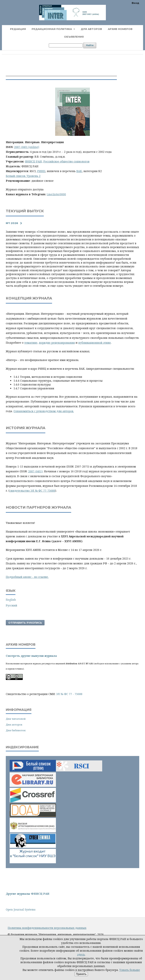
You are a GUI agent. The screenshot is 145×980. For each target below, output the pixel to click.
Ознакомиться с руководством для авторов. (44, 411)
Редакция (18, 29)
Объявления (74, 37)
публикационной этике (95, 343)
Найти (90, 45)
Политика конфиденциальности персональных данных (47, 928)
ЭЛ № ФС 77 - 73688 (69, 694)
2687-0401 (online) (27, 147)
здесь (81, 954)
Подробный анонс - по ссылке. (27, 577)
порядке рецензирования (57, 343)
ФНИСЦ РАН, (34, 161)
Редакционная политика (52, 29)
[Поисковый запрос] (66, 45)
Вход (135, 3)
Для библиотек (16, 730)
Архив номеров (120, 29)
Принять (81, 974)
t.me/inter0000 (56, 194)
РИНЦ (41, 171)
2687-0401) (35, 471)
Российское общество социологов (66, 161)
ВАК (79, 171)
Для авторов (91, 29)
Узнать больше (130, 970)
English (11, 600)
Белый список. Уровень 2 (23, 176)
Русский (11, 605)
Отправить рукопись (25, 623)
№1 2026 (12, 223)
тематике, (31, 343)
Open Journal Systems (21, 909)
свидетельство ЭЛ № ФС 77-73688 (32, 491)
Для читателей (16, 719)
